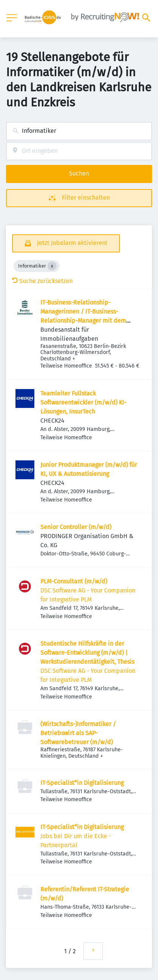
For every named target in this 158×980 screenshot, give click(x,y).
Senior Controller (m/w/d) (76, 527)
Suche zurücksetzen (42, 281)
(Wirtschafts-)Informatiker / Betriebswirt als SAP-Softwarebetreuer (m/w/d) (78, 733)
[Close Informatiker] (52, 266)
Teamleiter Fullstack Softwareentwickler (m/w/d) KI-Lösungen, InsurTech (83, 402)
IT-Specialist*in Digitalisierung (82, 783)
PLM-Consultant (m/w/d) (74, 581)
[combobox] (79, 131)
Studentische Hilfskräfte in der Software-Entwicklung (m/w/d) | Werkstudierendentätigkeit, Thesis (87, 653)
